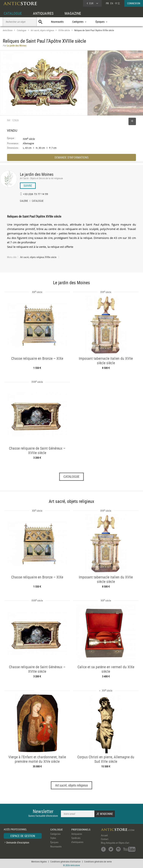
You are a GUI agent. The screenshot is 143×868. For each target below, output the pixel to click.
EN (112, 3)
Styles (53, 838)
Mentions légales (39, 862)
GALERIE (24, 201)
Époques (54, 842)
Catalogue (22, 30)
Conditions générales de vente (98, 862)
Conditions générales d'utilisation (65, 862)
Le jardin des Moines (37, 174)
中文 (117, 3)
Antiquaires (77, 834)
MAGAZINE (73, 13)
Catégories (55, 834)
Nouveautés (57, 22)
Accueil (104, 835)
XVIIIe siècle (64, 30)
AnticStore (8, 30)
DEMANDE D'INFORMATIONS (71, 157)
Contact (105, 839)
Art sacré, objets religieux (42, 30)
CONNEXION (134, 3)
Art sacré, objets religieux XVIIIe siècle (38, 257)
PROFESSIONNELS (81, 829)
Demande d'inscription (18, 842)
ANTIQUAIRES (43, 13)
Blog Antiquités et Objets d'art (115, 843)
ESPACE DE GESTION (23, 836)
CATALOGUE (13, 13)
